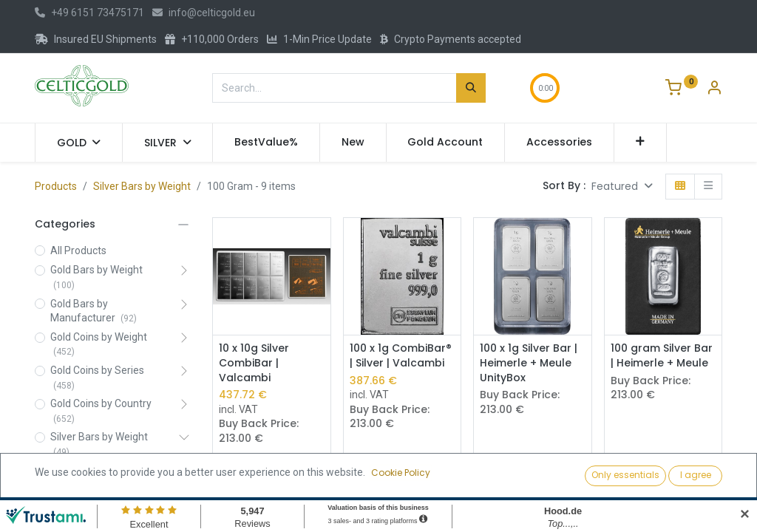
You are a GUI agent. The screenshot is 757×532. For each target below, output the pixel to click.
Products (56, 186)
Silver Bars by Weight (142, 186)
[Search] (471, 88)
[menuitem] (266, 143)
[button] (641, 143)
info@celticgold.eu (204, 13)
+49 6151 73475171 (89, 13)
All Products (78, 250)
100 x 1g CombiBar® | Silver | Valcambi (401, 356)
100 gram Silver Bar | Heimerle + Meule (662, 356)
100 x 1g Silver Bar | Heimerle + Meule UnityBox (529, 363)
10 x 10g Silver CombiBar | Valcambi (254, 363)
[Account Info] (714, 89)
